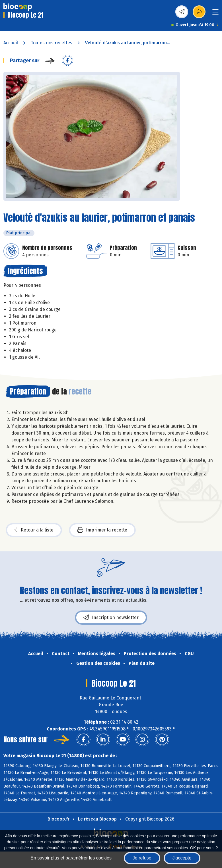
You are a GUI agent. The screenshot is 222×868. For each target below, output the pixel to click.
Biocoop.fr (58, 819)
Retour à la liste (34, 530)
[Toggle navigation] (215, 14)
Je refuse (142, 858)
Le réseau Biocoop (97, 819)
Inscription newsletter (111, 618)
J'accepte (182, 858)
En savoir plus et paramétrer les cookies (71, 858)
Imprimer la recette (102, 530)
